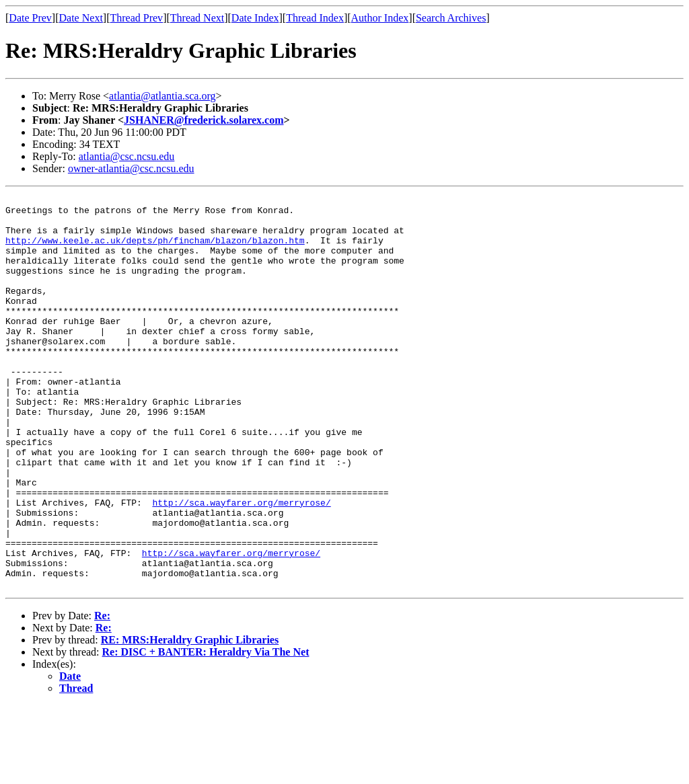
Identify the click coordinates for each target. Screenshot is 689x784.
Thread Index (315, 18)
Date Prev (30, 18)
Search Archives (451, 18)
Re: (102, 694)
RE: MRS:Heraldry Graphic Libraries (190, 718)
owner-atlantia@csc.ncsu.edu (131, 168)
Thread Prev (136, 18)
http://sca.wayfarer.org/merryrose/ (241, 565)
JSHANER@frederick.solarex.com (204, 120)
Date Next (81, 18)
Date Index (255, 18)
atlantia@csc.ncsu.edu (127, 156)
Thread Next (197, 18)
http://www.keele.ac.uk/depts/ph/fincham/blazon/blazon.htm (155, 250)
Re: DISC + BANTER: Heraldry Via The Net (206, 731)
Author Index (380, 18)
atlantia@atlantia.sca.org (162, 96)
